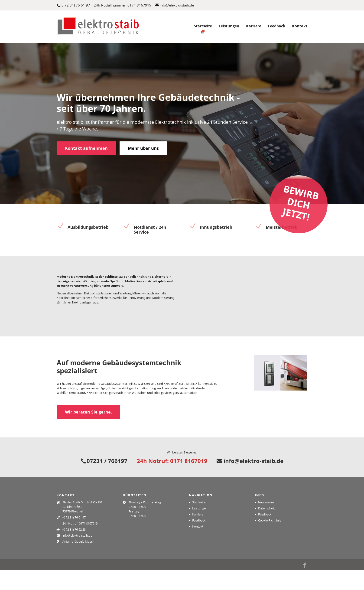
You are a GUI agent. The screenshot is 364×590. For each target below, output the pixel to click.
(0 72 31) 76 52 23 (74, 549)
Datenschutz (267, 528)
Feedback (277, 26)
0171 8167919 (139, 5)
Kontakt (300, 26)
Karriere (254, 26)
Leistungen (229, 26)
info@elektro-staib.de (250, 481)
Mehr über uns (143, 153)
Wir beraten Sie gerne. (88, 430)
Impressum (266, 522)
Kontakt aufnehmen (86, 153)
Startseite (203, 26)
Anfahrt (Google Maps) (78, 561)
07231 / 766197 (107, 481)
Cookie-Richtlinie (270, 540)
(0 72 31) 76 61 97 (75, 5)
